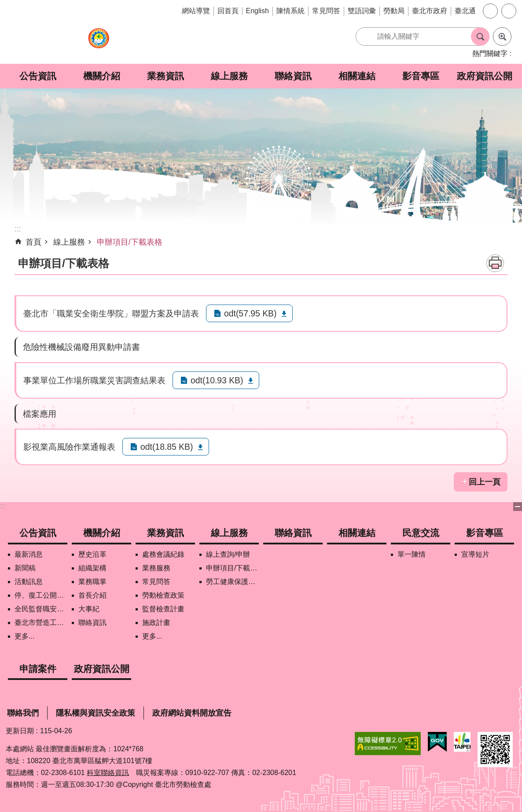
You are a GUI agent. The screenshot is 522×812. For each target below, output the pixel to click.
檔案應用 (40, 414)
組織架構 (92, 568)
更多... (24, 636)
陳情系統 (290, 11)
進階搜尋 (502, 37)
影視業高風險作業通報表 (69, 447)
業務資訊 (165, 76)
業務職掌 (92, 582)
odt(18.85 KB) (167, 447)
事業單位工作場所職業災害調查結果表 (94, 380)
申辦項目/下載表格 (130, 242)
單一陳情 (412, 554)
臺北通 (465, 11)
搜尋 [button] (480, 37)
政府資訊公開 (485, 76)
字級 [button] (490, 11)
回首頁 (228, 11)
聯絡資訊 (293, 76)
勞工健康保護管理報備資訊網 (232, 582)
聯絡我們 (23, 713)
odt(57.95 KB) (250, 313)
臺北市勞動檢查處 (99, 43)
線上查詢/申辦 (228, 554)
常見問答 (326, 11)
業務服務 (156, 568)
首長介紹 (92, 595)
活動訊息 (29, 582)
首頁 (33, 242)
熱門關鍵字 (490, 53)
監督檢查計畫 (163, 609)
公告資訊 (38, 76)
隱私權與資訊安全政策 (96, 713)
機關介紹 (102, 76)
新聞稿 (25, 568)
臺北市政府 (430, 11)
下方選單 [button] (518, 507)
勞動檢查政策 (163, 595)
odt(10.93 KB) (217, 380)
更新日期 (20, 731)
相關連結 (357, 76)
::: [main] (18, 229)
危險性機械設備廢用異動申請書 (81, 347)
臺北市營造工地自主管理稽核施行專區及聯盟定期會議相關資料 (41, 623)
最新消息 (29, 554)
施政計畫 (156, 623)
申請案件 (38, 669)
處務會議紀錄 (163, 554)
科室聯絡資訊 (108, 773)
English (257, 11)
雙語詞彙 (362, 11)
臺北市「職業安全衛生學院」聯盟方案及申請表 (111, 313)
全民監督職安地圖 (41, 609)
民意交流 (421, 533)
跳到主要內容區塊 (5, 5)
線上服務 (229, 76)
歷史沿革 (92, 554)
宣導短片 (475, 554)
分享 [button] (509, 11)
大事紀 (89, 609)
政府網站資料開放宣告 (192, 713)
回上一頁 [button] (485, 482)
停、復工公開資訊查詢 (41, 595)
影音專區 (421, 76)
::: (3, 506)
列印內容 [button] (495, 263)
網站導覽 (196, 11)
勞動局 (394, 11)
